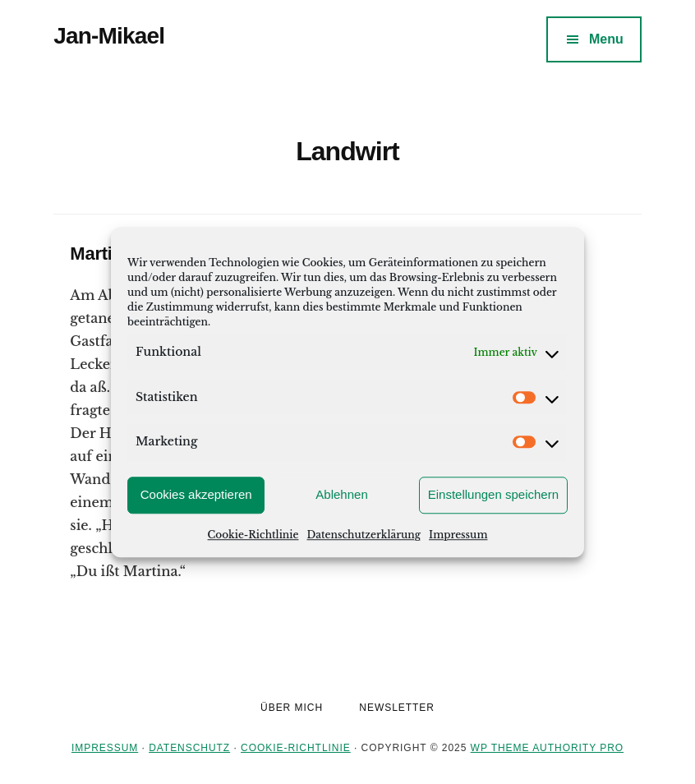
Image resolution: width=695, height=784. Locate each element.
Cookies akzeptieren (196, 494)
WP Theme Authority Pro (547, 748)
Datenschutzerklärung (364, 535)
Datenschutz (189, 748)
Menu (606, 39)
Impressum (458, 535)
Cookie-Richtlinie (253, 535)
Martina (101, 254)
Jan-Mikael (109, 36)
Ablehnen (341, 494)
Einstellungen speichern (493, 494)
